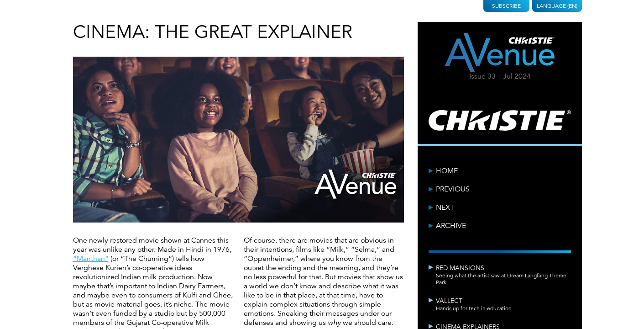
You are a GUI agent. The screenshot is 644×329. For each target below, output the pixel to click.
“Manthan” (91, 259)
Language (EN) (557, 6)
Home (447, 171)
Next (445, 207)
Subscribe (506, 6)
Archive (451, 226)
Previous (453, 189)
